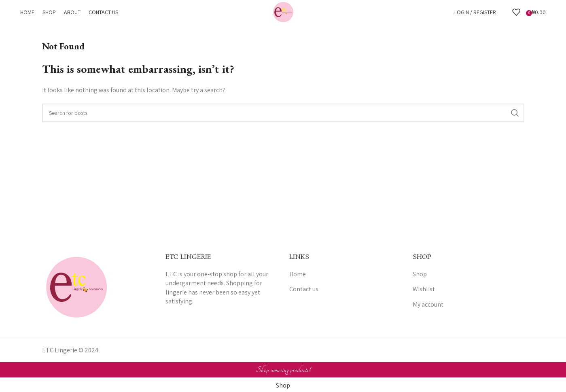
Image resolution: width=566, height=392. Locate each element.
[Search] (504, 12)
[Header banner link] (283, 196)
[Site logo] (283, 12)
